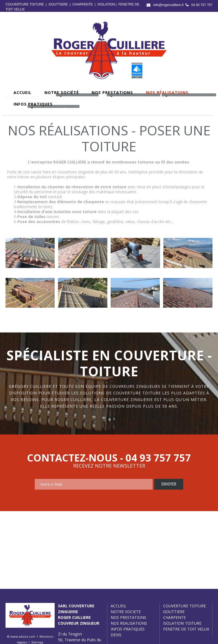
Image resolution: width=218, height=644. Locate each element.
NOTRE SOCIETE (126, 612)
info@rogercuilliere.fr (168, 5)
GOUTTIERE (58, 4)
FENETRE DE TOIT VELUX (186, 629)
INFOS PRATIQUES (128, 629)
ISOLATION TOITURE (182, 623)
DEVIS (116, 635)
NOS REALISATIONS (129, 623)
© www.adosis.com (21, 636)
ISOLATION (106, 4)
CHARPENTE (83, 4)
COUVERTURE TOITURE (25, 4)
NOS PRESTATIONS (128, 617)
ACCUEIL (119, 606)
